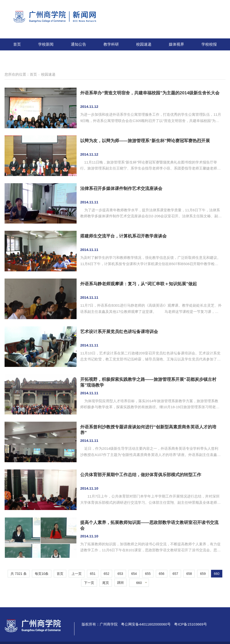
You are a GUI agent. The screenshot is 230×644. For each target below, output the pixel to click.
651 (93, 574)
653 (120, 574)
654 (134, 574)
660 (217, 574)
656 (161, 574)
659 (203, 574)
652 (106, 574)
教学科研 (111, 44)
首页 (17, 44)
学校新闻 (46, 44)
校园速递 (144, 44)
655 (148, 574)
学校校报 (209, 44)
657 (175, 574)
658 (189, 574)
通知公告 (79, 44)
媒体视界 (176, 44)
